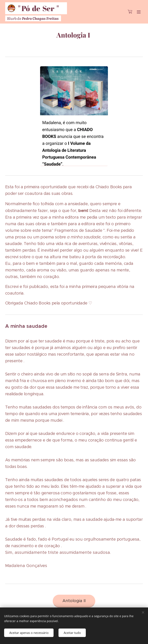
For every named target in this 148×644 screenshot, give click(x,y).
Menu (139, 12)
